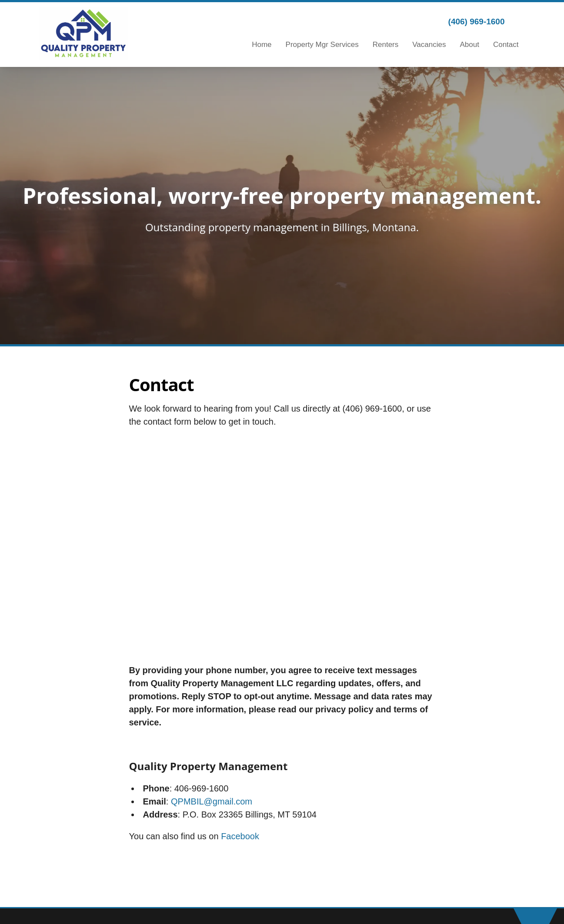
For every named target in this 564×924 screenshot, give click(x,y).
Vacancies (429, 45)
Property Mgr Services (322, 45)
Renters (386, 45)
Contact (506, 45)
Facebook (240, 836)
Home (262, 45)
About (469, 45)
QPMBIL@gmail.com (212, 801)
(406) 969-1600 (477, 22)
